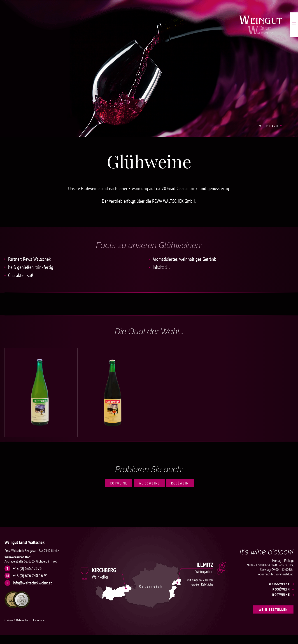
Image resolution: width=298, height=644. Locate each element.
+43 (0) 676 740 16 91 (30, 576)
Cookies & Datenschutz (17, 620)
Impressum (39, 620)
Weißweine (149, 483)
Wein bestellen (273, 609)
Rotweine (119, 483)
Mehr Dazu (268, 126)
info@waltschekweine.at (32, 583)
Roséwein (180, 483)
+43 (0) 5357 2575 (27, 568)
